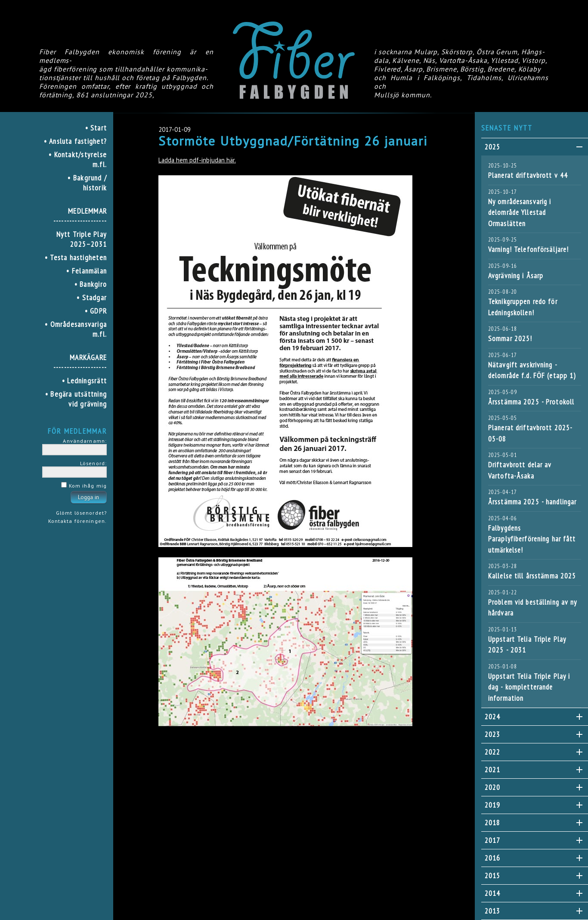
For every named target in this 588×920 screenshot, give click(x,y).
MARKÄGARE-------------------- (80, 362)
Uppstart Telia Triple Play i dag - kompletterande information (529, 687)
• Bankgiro (91, 284)
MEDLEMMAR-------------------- (80, 216)
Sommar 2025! (510, 339)
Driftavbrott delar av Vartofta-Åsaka (520, 470)
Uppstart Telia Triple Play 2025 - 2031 (527, 645)
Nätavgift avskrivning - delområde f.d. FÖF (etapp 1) (532, 370)
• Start (96, 128)
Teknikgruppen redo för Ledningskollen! (523, 307)
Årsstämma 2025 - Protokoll (531, 402)
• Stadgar (92, 297)
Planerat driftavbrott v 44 (528, 175)
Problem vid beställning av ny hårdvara (532, 608)
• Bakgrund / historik (87, 183)
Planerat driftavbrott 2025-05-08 (530, 433)
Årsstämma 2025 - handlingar (532, 502)
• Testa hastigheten (76, 257)
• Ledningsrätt (84, 381)
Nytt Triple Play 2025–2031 (82, 239)
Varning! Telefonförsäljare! (528, 249)
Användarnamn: (85, 441)
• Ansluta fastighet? (75, 141)
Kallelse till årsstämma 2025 (532, 576)
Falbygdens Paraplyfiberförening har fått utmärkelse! (532, 539)
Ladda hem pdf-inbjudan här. (197, 160)
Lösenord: (93, 463)
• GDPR (96, 311)
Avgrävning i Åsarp (516, 276)
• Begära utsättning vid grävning (76, 399)
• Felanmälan (87, 271)
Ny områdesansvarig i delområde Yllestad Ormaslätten (520, 213)
